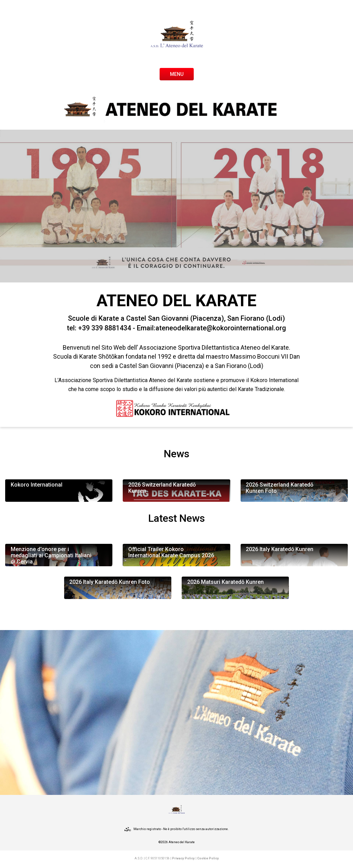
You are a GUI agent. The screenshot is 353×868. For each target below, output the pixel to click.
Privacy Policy (183, 858)
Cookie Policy (208, 858)
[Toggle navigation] (177, 73)
